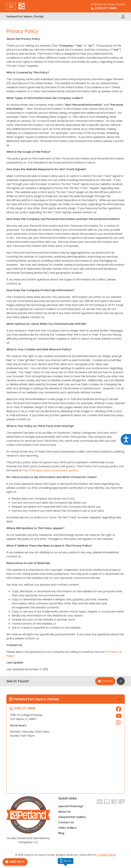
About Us (64, 812)
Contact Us (66, 822)
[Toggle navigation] (11, 6)
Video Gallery (67, 828)
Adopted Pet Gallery (72, 817)
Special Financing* (71, 806)
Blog (61, 833)
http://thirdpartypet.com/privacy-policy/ (50, 470)
